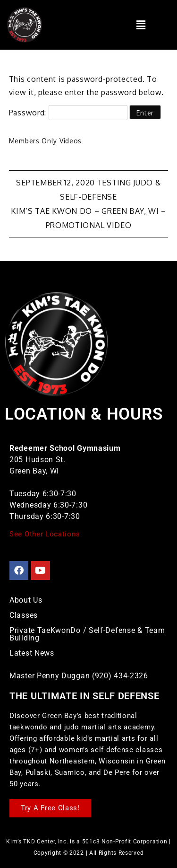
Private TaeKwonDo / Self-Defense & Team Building (87, 634)
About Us (26, 600)
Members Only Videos (45, 141)
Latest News (32, 653)
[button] (141, 25)
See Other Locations (45, 534)
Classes (24, 615)
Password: (68, 113)
